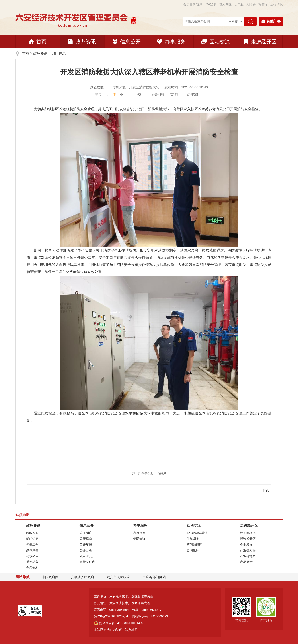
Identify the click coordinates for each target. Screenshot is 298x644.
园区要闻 (32, 533)
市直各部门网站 (156, 577)
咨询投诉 (193, 550)
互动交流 (216, 42)
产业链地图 (248, 556)
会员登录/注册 (193, 4)
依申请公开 (87, 556)
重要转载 (32, 562)
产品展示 (246, 562)
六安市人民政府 (118, 577)
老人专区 (225, 4)
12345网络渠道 (197, 533)
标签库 (263, 4)
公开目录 (86, 550)
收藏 (195, 94)
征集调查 (193, 539)
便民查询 (139, 539)
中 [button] (115, 94)
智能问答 (271, 21)
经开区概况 (248, 533)
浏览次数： (99, 87)
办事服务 (171, 42)
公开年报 (86, 545)
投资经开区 (248, 539)
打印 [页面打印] (178, 94)
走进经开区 (260, 42)
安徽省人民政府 (83, 577)
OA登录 (211, 4)
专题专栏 (32, 568)
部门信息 (59, 53)
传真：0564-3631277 (147, 610)
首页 (38, 42)
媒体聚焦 (32, 550)
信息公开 (127, 42)
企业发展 (246, 545)
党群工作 (32, 545)
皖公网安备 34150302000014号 (118, 623)
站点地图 (131, 630)
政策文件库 (87, 562)
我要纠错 (158, 94)
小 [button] (121, 94)
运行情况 (277, 4)
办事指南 (139, 533)
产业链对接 (248, 550)
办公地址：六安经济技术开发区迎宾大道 (122, 603)
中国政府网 (50, 577)
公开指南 (86, 539)
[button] (239, 4)
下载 (138, 94)
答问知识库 (194, 545)
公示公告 (32, 556)
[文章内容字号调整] (110, 94)
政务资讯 (82, 42)
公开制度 (86, 533)
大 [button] (108, 94)
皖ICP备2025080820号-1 (111, 616)
